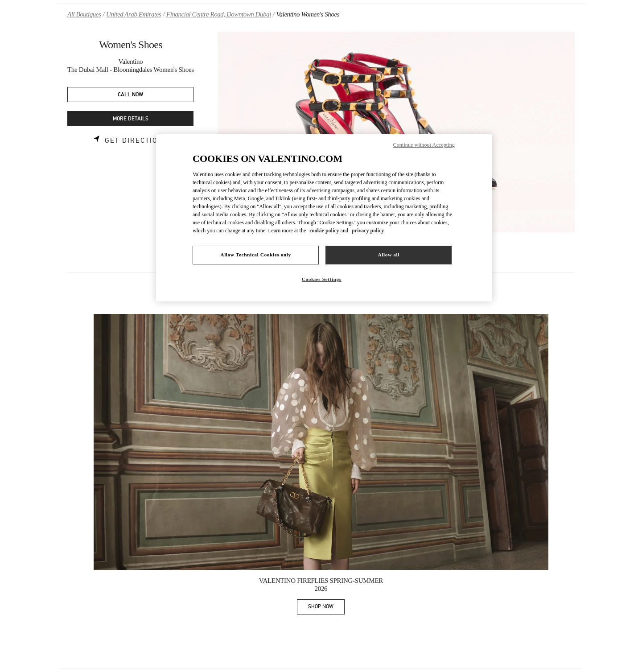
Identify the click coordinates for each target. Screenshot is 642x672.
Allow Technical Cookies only (255, 255)
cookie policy (324, 231)
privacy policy (368, 231)
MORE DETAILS (131, 119)
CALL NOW (130, 95)
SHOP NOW (326, 608)
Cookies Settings (322, 279)
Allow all (388, 255)
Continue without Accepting (424, 145)
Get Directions (137, 140)
